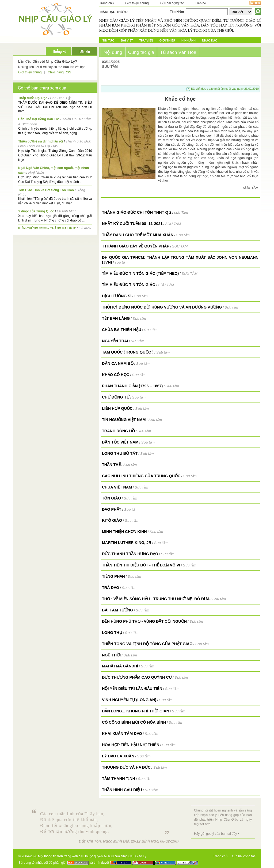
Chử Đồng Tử (116, 397)
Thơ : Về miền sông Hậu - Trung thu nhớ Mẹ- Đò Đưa (156, 599)
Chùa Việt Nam (117, 487)
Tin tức (108, 40)
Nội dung (113, 52)
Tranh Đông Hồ (118, 431)
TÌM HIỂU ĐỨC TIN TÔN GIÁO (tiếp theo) (140, 273)
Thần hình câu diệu (122, 790)
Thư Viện (146, 40)
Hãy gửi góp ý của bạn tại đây (215, 834)
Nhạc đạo (210, 40)
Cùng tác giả (141, 52)
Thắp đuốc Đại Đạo (33, 98)
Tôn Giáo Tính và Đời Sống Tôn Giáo (46, 190)
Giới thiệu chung (137, 3)
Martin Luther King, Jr (127, 543)
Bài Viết (127, 40)
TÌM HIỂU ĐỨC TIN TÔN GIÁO (129, 285)
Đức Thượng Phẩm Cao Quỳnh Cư (137, 677)
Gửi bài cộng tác (172, 3)
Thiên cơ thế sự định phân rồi (41, 141)
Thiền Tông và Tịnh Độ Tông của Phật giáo (147, 644)
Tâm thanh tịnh (119, 779)
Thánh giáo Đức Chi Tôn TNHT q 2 (137, 212)
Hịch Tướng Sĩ (117, 296)
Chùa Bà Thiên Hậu (122, 330)
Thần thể (111, 465)
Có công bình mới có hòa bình (134, 722)
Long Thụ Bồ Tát (120, 453)
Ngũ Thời (111, 655)
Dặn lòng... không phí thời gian (136, 711)
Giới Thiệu (167, 40)
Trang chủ (106, 3)
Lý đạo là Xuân (118, 756)
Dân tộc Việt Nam (120, 442)
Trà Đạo (111, 588)
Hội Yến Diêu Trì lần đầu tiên (132, 689)
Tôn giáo (111, 498)
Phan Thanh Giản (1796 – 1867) (132, 386)
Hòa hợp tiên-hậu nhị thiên (131, 745)
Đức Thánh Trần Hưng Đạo (130, 554)
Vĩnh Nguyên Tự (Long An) (129, 700)
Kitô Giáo (112, 520)
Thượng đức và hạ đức (126, 767)
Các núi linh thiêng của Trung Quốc (141, 476)
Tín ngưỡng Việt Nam (124, 420)
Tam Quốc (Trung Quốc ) (128, 352)
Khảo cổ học (116, 375)
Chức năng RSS (60, 72)
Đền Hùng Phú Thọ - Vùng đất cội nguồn (144, 621)
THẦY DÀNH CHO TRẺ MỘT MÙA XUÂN (138, 235)
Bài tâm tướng (117, 610)
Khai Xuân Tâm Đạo (122, 734)
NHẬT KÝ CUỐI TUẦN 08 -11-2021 (132, 224)
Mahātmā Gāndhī (120, 666)
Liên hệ (201, 3)
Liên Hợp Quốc (117, 408)
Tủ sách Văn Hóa (178, 52)
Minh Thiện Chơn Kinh (124, 532)
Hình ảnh (189, 40)
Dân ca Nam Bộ (118, 363)
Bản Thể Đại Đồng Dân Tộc (39, 119)
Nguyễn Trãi (115, 341)
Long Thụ (112, 633)
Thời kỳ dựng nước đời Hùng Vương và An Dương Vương (162, 307)
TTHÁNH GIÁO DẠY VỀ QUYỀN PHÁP (136, 246)
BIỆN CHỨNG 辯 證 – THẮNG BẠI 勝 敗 (47, 228)
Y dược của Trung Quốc (36, 211)
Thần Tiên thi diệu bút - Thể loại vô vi (141, 565)
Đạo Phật (112, 509)
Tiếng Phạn (113, 576)
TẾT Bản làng (116, 318)
